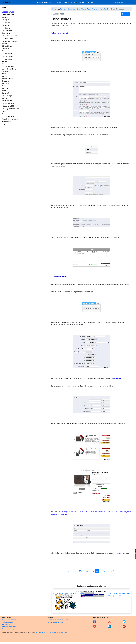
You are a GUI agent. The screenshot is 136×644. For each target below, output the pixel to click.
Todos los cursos (8, 15)
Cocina (5, 61)
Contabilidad (9, 56)
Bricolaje (5, 88)
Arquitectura (6, 124)
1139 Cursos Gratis (42, 3)
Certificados (6, 624)
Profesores (81, 3)
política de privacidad (51, 632)
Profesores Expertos (9, 627)
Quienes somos (8, 622)
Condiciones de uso (40, 632)
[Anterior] (86, 571)
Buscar (125, 14)
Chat (51, 3)
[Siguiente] (108, 571)
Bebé (4, 91)
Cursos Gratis (8, 12)
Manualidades (7, 46)
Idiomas (5, 17)
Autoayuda (6, 48)
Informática (6, 33)
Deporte (5, 76)
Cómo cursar (58, 3)
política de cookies (62, 632)
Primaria (5, 98)
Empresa (5, 51)
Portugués (8, 31)
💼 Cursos (61, 9)
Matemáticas (9, 67)
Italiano (7, 28)
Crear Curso (90, 3)
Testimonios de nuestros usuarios (59, 620)
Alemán (7, 25)
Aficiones (5, 71)
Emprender (8, 54)
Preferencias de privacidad (11, 629)
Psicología (6, 93)
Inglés (7, 20)
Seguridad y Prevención (10, 119)
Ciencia (5, 64)
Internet (5, 44)
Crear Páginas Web (11, 36)
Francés (7, 23)
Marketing (8, 59)
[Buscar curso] (85, 14)
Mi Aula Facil (119, 3)
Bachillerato (6, 114)
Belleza (5, 86)
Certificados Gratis (70, 3)
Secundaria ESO (8, 101)
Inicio (4, 8)
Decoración (6, 83)
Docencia (5, 81)
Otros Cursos (7, 121)
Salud (4, 74)
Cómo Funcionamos (9, 620)
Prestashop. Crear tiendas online (103, 9)
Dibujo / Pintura (8, 79)
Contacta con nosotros (55, 622)
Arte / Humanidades (9, 69)
